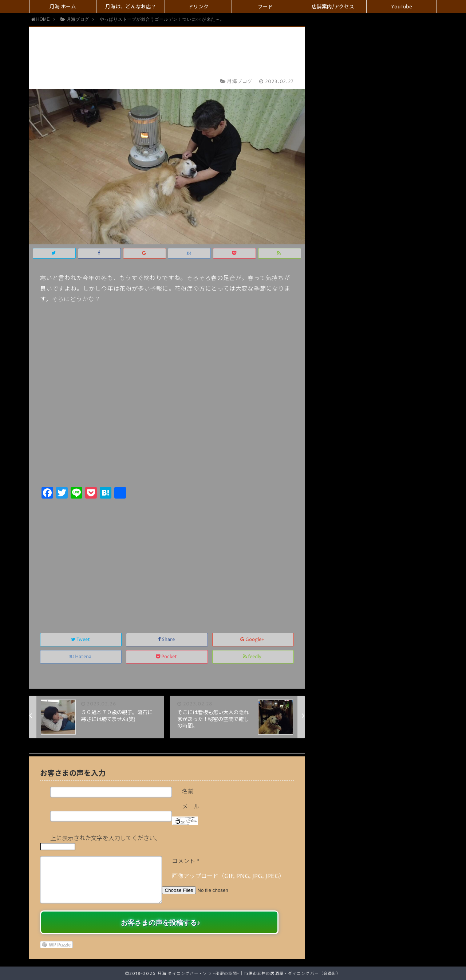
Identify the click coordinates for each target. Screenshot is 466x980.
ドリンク (198, 7)
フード (265, 7)
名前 (188, 792)
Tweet (81, 640)
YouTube (402, 7)
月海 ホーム (63, 7)
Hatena (81, 657)
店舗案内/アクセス (333, 7)
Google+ (253, 640)
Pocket (167, 657)
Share (167, 640)
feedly (253, 657)
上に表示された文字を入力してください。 (106, 838)
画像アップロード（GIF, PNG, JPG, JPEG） (228, 876)
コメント (186, 861)
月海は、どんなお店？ (131, 7)
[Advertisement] (167, 558)
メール (191, 807)
